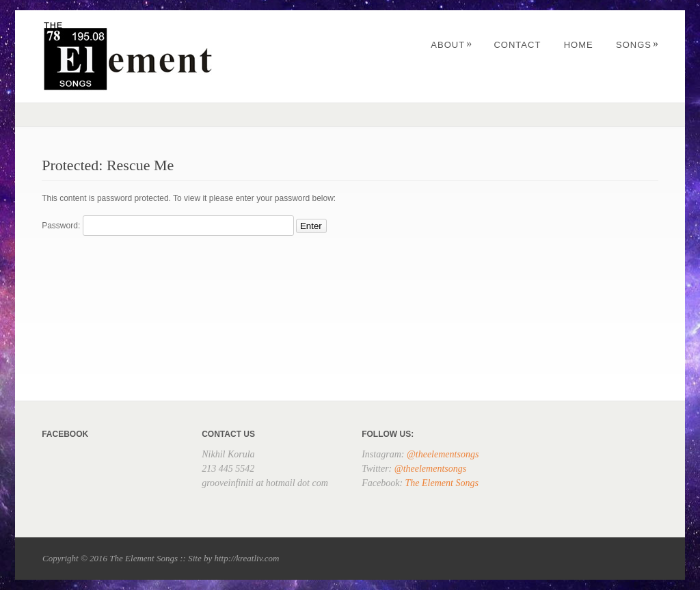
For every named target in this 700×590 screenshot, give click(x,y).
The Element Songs (442, 483)
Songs (637, 45)
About (452, 45)
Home (579, 45)
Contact (517, 45)
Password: (167, 226)
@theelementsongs (443, 454)
